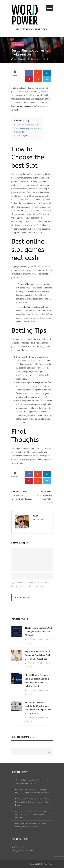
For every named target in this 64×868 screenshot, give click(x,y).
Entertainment (18, 44)
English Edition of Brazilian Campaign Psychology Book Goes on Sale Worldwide (38, 655)
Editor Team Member (36, 639)
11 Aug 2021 (36, 59)
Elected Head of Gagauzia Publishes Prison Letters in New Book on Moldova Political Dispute (33, 802)
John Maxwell (20, 59)
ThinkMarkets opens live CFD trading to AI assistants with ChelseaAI (39, 632)
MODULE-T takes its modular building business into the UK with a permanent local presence (33, 814)
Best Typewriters (18, 847)
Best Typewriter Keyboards (22, 850)
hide (26, 121)
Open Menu (49, 8)
